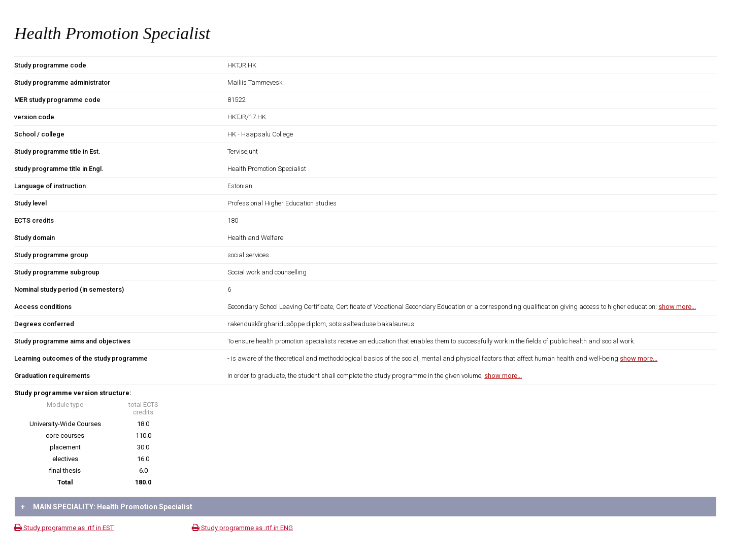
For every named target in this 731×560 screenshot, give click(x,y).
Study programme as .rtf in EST (64, 528)
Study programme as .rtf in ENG (242, 528)
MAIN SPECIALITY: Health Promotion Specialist (107, 507)
